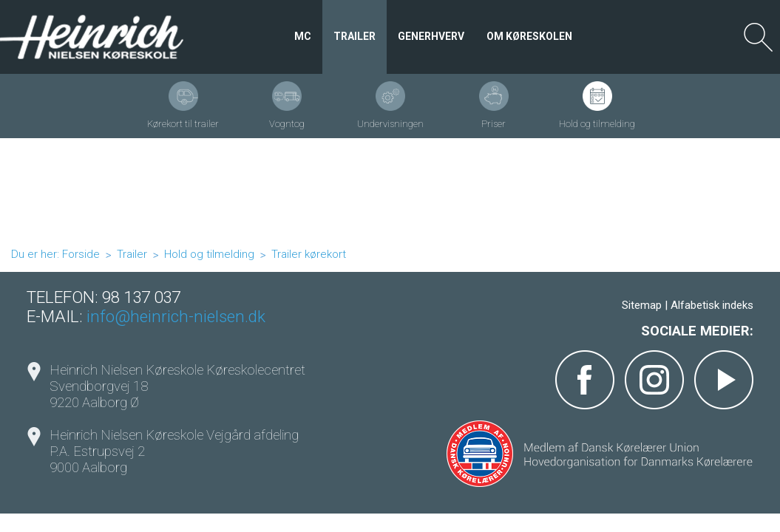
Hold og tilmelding (209, 254)
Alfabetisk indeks (712, 305)
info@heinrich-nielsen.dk (176, 316)
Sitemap (642, 305)
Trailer (132, 254)
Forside (81, 254)
